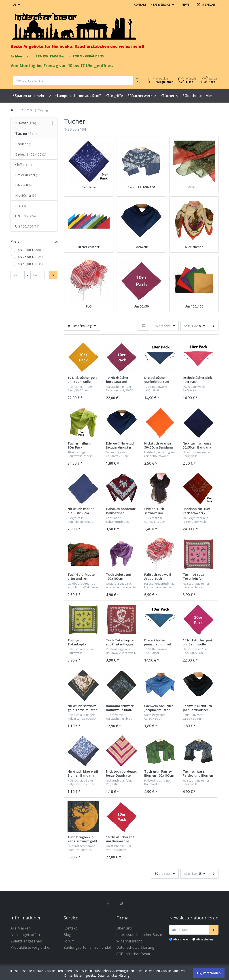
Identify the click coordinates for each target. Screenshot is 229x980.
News (186, 5)
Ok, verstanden (209, 973)
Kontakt (140, 5)
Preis (15, 241)
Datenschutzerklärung (113, 975)
